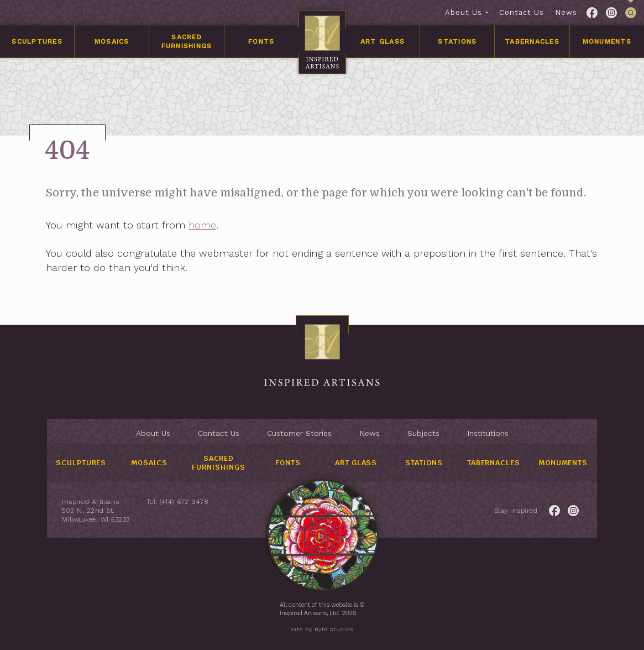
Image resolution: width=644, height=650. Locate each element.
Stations (457, 41)
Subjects (423, 433)
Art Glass (383, 41)
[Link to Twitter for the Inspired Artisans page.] (611, 13)
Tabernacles (532, 41)
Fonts (261, 41)
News (566, 12)
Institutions (488, 433)
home (205, 225)
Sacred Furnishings (187, 41)
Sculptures (37, 41)
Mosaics (112, 41)
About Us (464, 12)
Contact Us (522, 12)
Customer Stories (299, 433)
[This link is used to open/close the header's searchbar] (631, 13)
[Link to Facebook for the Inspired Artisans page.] (592, 13)
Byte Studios (334, 629)
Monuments (607, 41)
